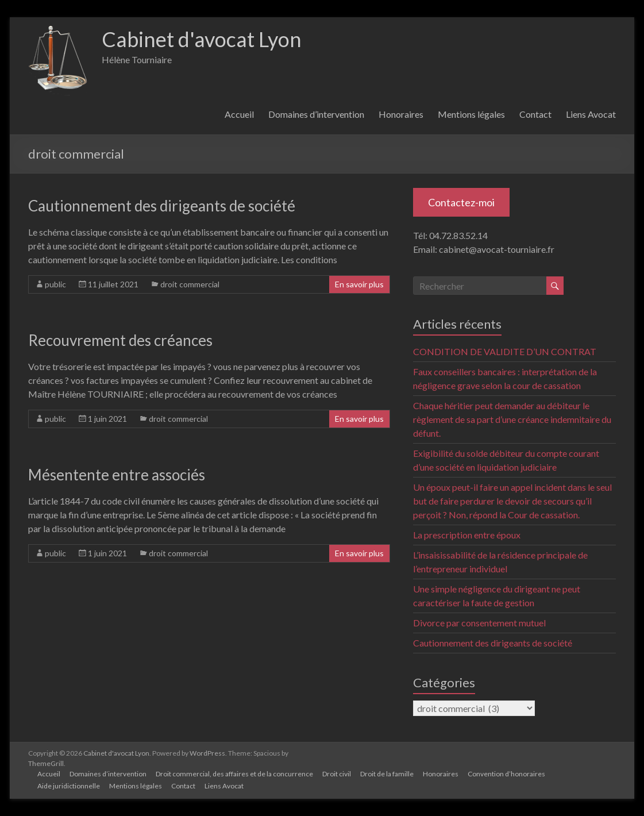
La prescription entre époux (467, 535)
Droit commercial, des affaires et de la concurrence (234, 774)
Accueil (239, 114)
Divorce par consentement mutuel (479, 623)
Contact (535, 114)
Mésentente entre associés (117, 475)
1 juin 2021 (107, 419)
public (55, 284)
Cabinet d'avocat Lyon (202, 39)
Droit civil (337, 774)
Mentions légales (471, 114)
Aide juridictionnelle (69, 786)
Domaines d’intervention (316, 114)
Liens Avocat (591, 114)
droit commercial (190, 284)
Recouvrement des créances (120, 340)
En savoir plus (359, 284)
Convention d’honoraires (506, 774)
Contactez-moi (461, 202)
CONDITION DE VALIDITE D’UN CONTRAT (505, 351)
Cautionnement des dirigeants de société (162, 206)
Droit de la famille (387, 774)
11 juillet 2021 (113, 284)
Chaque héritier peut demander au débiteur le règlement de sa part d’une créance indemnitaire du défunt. (512, 419)
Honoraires (401, 114)
